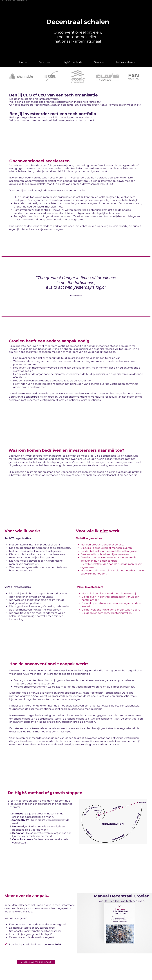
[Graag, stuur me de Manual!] (36, 962)
